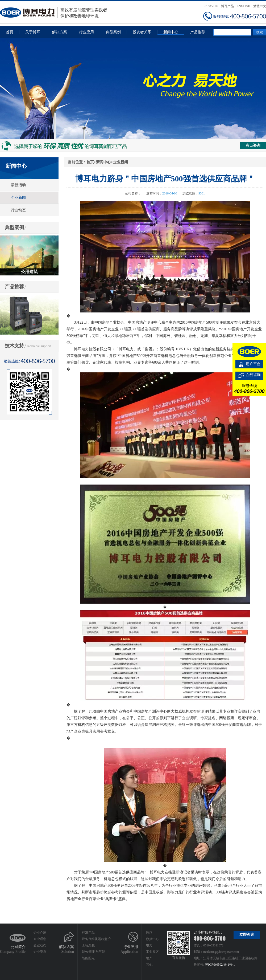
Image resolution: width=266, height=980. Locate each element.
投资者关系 (142, 32)
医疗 (149, 933)
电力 (149, 945)
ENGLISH (244, 6)
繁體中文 (260, 6)
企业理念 (40, 939)
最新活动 (18, 185)
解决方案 (60, 32)
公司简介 (18, 947)
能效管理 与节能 (93, 952)
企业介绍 (40, 933)
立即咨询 (247, 935)
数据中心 (152, 939)
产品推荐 (198, 32)
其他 (149, 965)
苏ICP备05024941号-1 (220, 965)
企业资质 (40, 952)
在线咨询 (253, 375)
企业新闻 (18, 198)
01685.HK (211, 6)
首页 (10, 32)
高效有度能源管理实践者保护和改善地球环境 (54, 13)
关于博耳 (33, 32)
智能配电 (88, 958)
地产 (149, 958)
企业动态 (40, 945)
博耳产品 (227, 6)
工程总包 (88, 945)
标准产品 (88, 933)
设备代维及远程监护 (96, 939)
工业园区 (152, 952)
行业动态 (18, 210)
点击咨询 (253, 145)
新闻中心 (171, 32)
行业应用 (86, 32)
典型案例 (113, 32)
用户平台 (253, 364)
